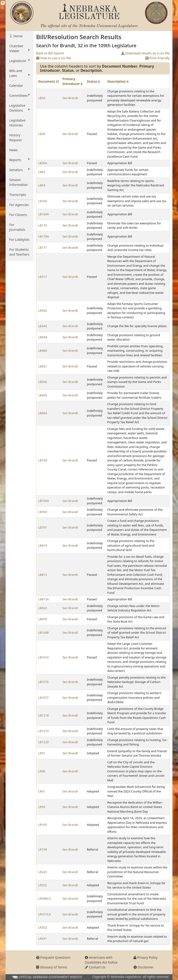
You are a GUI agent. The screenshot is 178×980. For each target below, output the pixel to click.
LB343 (43, 326)
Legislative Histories (17, 123)
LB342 (43, 310)
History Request (16, 138)
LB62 (42, 172)
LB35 (42, 98)
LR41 (42, 791)
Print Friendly (157, 58)
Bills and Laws (19, 73)
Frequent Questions (53, 957)
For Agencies (19, 205)
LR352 (43, 927)
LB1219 (43, 731)
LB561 (43, 366)
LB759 (43, 460)
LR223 (43, 872)
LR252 (43, 885)
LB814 (43, 545)
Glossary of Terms (52, 967)
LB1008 (43, 632)
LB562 (43, 382)
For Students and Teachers (19, 252)
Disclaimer (144, 967)
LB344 (43, 337)
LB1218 (43, 715)
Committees (19, 95)
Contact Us (95, 967)
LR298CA (44, 899)
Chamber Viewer (19, 48)
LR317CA (44, 914)
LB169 (43, 201)
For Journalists (17, 227)
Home (17, 36)
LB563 (43, 395)
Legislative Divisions (19, 108)
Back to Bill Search (50, 53)
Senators (19, 170)
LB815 (43, 575)
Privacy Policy (146, 957)
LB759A (44, 501)
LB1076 (43, 682)
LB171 (43, 247)
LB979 (43, 619)
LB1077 (43, 698)
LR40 (42, 771)
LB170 (43, 225)
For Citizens (18, 215)
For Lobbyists (19, 240)
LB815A (44, 599)
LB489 (43, 351)
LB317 (43, 277)
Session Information (18, 182)
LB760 (43, 512)
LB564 (43, 413)
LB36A (43, 163)
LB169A (44, 214)
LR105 (43, 825)
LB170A (44, 236)
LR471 (43, 939)
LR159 (43, 849)
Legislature (19, 61)
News (13, 150)
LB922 (43, 608)
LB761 (43, 527)
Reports (19, 160)
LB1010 (43, 657)
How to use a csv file (54, 58)
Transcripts (18, 195)
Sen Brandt (70, 98)
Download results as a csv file (145, 53)
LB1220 (43, 742)
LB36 (42, 134)
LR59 (42, 807)
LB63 (42, 185)
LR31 (42, 753)
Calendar (16, 86)
